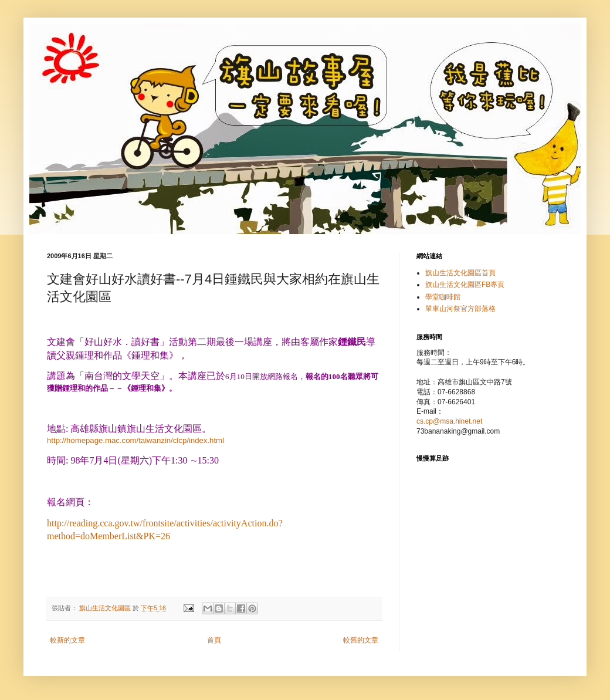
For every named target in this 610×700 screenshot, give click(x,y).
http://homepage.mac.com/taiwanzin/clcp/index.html (135, 440)
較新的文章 (67, 640)
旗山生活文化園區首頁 (460, 273)
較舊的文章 (361, 640)
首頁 (214, 640)
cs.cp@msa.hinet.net (449, 421)
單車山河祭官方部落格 (460, 309)
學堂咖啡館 (443, 297)
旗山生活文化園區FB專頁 (465, 285)
